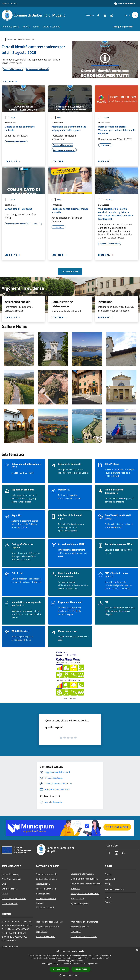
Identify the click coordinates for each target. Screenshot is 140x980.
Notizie (108, 874)
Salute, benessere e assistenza (85, 893)
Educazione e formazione (82, 874)
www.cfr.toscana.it (70, 698)
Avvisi (10, 39)
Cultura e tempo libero (46, 879)
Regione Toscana (9, 4)
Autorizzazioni (77, 898)
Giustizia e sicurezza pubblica (84, 879)
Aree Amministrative (11, 879)
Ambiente (75, 889)
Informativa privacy (80, 927)
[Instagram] (104, 15)
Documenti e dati (10, 903)
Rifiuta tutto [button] (81, 969)
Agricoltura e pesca (79, 903)
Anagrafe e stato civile (46, 874)
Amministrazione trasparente (84, 922)
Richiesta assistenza (46, 936)
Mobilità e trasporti (45, 907)
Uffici (4, 884)
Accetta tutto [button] (59, 969)
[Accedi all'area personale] (125, 4)
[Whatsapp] (111, 15)
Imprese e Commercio (46, 889)
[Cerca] (135, 15)
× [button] (137, 950)
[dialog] (70, 964)
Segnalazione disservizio (47, 927)
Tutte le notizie (70, 271)
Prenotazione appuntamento (49, 922)
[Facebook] (97, 15)
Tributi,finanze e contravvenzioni (86, 884)
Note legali (76, 932)
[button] (70, 975)
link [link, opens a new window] (96, 964)
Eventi (108, 902)
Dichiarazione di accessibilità (84, 936)
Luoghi (108, 897)
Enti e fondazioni (9, 889)
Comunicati (106, 200)
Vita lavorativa (43, 884)
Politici (5, 894)
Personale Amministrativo (14, 899)
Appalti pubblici (43, 894)
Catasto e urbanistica (46, 899)
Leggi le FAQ (42, 932)
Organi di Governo (10, 874)
